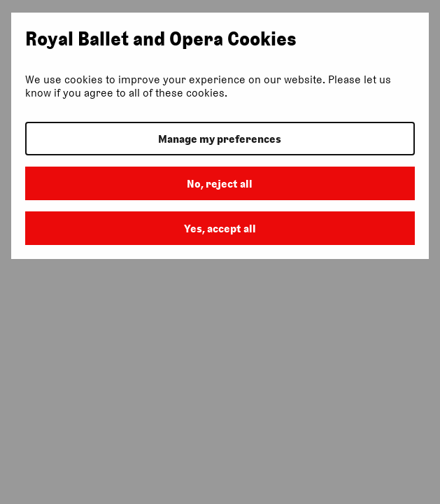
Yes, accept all (220, 229)
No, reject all (220, 184)
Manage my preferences (220, 139)
